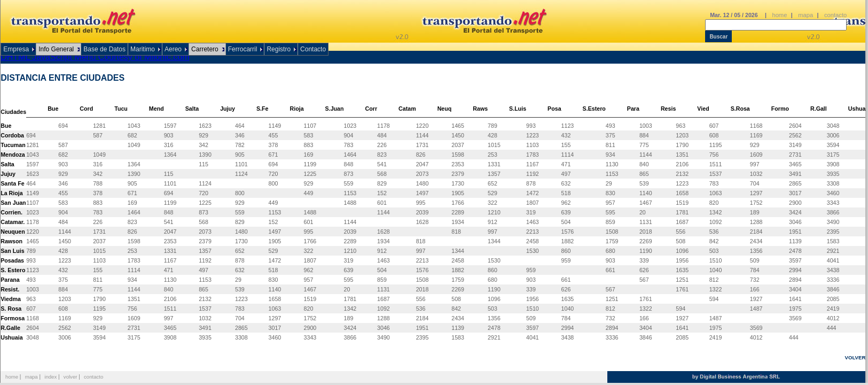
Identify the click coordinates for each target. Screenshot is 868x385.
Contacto (313, 49)
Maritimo (143, 49)
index (50, 377)
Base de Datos (104, 49)
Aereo (173, 49)
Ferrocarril (243, 49)
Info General (56, 49)
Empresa (16, 49)
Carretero (205, 49)
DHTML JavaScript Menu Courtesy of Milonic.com (95, 57)
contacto (835, 15)
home (779, 15)
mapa (806, 15)
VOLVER (855, 357)
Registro (279, 49)
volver (71, 377)
